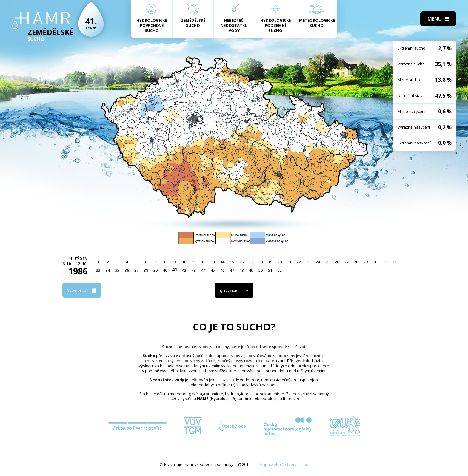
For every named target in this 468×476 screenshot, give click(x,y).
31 (385, 262)
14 (222, 262)
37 (136, 270)
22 (299, 262)
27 (347, 262)
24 (318, 262)
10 (184, 262)
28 (356, 262)
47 (232, 270)
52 (280, 270)
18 (261, 262)
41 (175, 270)
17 (251, 262)
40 (165, 270)
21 (289, 262)
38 (146, 270)
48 (241, 270)
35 (117, 270)
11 (194, 262)
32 (394, 262)
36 (127, 270)
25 (327, 262)
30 (375, 262)
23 (308, 262)
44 (203, 270)
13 (213, 262)
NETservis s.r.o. (295, 464)
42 (184, 270)
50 (261, 270)
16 (241, 262)
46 (222, 270)
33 (98, 270)
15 (232, 262)
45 (213, 270)
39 (156, 270)
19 (270, 262)
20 (280, 262)
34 (108, 270)
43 (194, 270)
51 (270, 270)
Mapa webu (270, 464)
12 (203, 262)
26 (337, 262)
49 (251, 270)
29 (366, 262)
